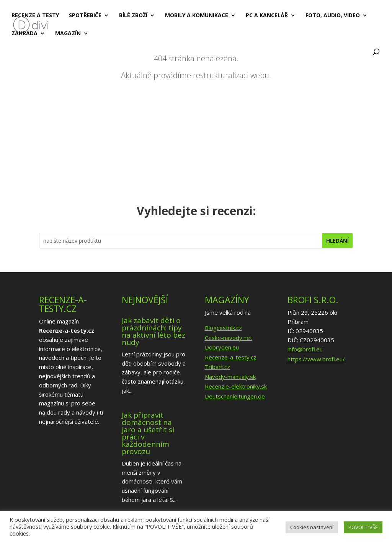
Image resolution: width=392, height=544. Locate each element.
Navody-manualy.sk (230, 377)
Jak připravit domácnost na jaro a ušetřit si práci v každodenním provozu (148, 433)
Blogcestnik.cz (223, 328)
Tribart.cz (217, 367)
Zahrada (24, 34)
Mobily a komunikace (197, 16)
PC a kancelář (267, 16)
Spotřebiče (85, 16)
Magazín (68, 34)
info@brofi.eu (305, 349)
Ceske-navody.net (229, 338)
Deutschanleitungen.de (235, 396)
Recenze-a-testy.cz (231, 357)
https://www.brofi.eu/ (316, 359)
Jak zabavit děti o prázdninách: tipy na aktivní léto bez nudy (154, 331)
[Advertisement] (196, 141)
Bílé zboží (133, 16)
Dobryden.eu (222, 347)
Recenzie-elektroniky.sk (236, 386)
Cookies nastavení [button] (312, 527)
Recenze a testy (35, 16)
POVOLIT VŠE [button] (363, 527)
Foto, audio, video (333, 16)
